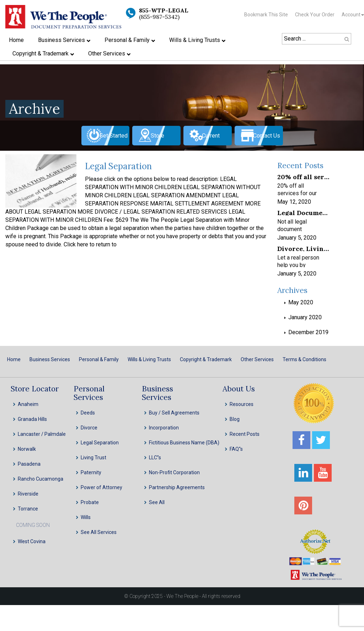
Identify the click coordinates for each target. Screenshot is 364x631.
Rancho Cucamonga (41, 479)
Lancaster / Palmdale (42, 434)
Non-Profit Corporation (174, 472)
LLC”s (155, 458)
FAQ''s (236, 449)
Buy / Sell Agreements (174, 413)
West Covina (32, 541)
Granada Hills (32, 419)
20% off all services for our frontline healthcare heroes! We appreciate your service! (303, 177)
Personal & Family (99, 359)
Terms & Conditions (304, 359)
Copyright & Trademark (206, 359)
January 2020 (305, 317)
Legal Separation (118, 166)
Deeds (88, 413)
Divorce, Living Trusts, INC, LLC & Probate (303, 248)
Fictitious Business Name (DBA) (184, 443)
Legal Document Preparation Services (303, 212)
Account (351, 15)
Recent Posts (245, 434)
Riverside (28, 494)
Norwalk (27, 449)
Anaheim (28, 404)
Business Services (50, 359)
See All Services (99, 532)
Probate (90, 502)
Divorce (89, 428)
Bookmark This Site (266, 15)
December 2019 (308, 332)
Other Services (257, 359)
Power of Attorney (101, 487)
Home (14, 359)
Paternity (91, 472)
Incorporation (164, 428)
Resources (242, 404)
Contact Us (267, 136)
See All (157, 502)
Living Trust (93, 458)
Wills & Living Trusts (149, 359)
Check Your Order (315, 15)
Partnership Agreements (177, 487)
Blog (235, 419)
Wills (86, 517)
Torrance (28, 509)
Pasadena (29, 464)
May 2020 (301, 302)
